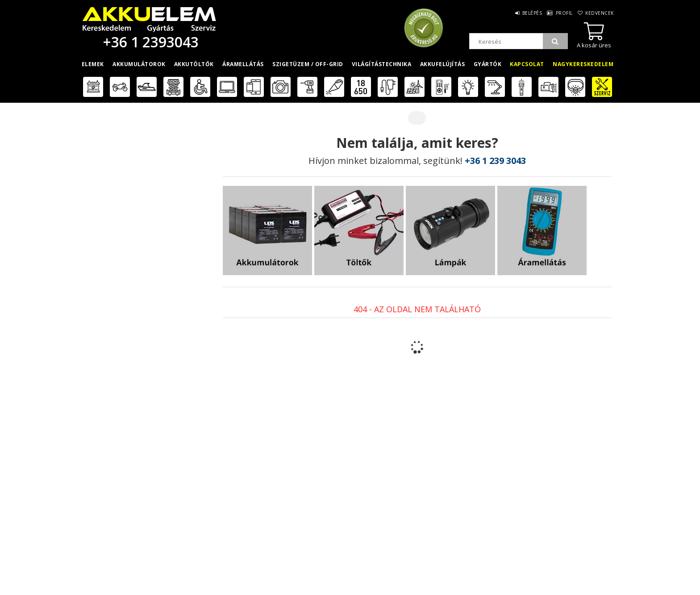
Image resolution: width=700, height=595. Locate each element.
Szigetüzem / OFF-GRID (308, 64)
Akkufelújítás (443, 64)
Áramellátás (243, 64)
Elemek (93, 64)
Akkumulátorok (139, 64)
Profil (558, 13)
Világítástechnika (382, 64)
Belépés (521, 13)
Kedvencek (599, 13)
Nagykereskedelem (583, 64)
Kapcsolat (527, 64)
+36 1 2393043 (149, 42)
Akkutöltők (194, 64)
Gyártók (488, 64)
